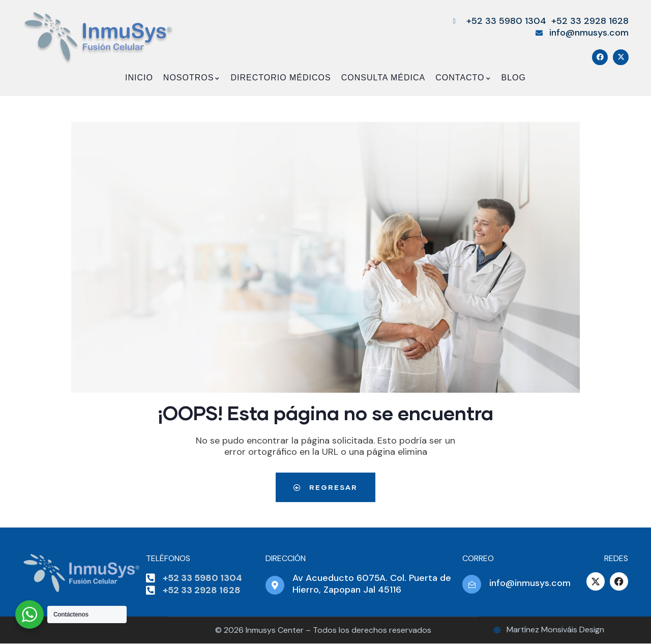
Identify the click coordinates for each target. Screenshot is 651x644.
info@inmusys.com (530, 583)
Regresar (325, 487)
